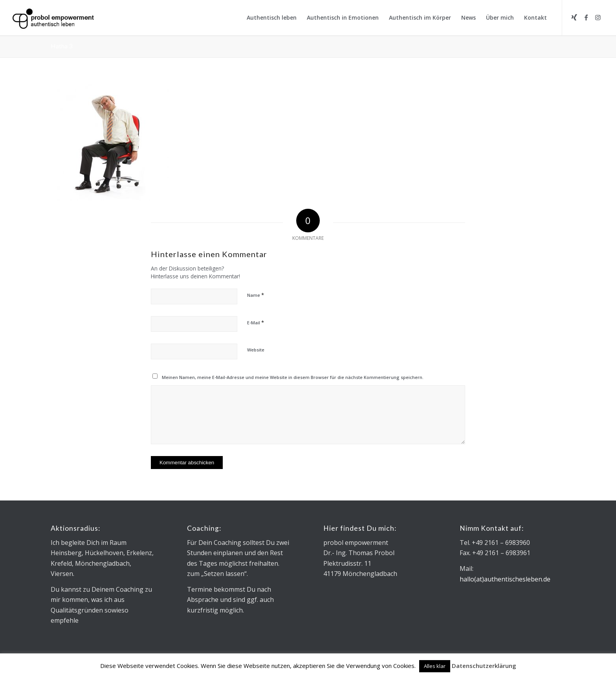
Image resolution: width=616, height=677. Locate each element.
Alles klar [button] (435, 666)
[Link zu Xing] (574, 17)
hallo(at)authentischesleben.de (505, 579)
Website (256, 350)
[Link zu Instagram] (598, 17)
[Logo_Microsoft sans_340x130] (53, 18)
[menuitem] (272, 18)
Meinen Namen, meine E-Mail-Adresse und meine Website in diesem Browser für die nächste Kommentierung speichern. (293, 377)
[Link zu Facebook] (586, 17)
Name (256, 295)
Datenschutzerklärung (484, 666)
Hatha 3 (61, 46)
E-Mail (256, 322)
